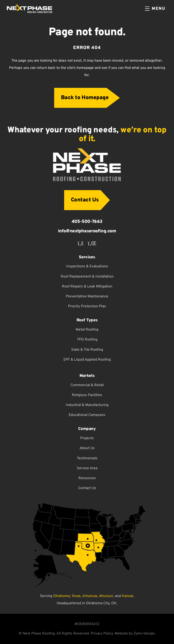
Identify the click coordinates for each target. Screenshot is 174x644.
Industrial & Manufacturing (87, 405)
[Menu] (155, 9)
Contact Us (87, 488)
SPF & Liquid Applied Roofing (87, 360)
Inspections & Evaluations (87, 266)
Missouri (106, 596)
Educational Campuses (87, 415)
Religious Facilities (87, 395)
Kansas (128, 596)
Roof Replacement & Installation (87, 277)
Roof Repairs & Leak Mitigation (87, 287)
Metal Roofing (87, 330)
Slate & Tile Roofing (87, 350)
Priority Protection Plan (87, 306)
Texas (76, 596)
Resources (87, 478)
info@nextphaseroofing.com (87, 231)
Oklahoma (62, 596)
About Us (87, 448)
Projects (87, 438)
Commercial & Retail (87, 385)
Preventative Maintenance (87, 296)
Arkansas (90, 596)
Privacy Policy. (102, 634)
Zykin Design (144, 634)
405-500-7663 (87, 222)
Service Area (87, 468)
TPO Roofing (87, 340)
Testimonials (87, 458)
